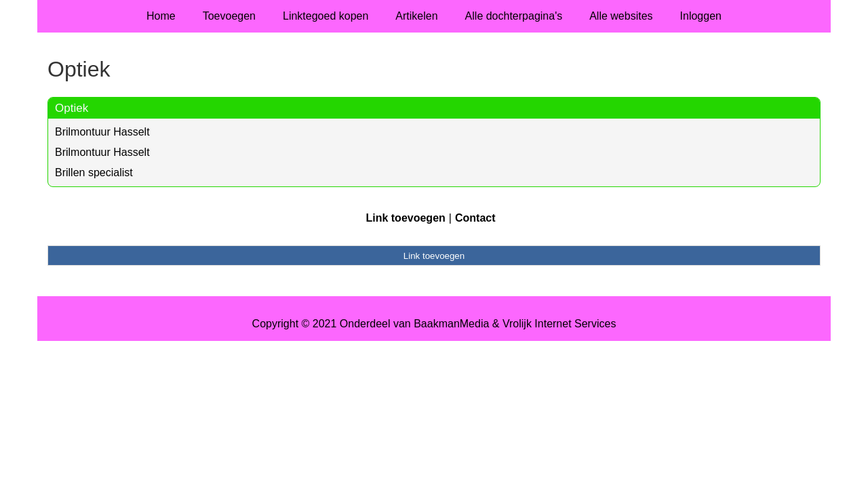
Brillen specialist (94, 172)
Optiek (72, 108)
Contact (475, 218)
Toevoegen (229, 16)
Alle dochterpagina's (514, 16)
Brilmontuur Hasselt (102, 132)
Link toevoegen (405, 218)
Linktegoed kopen (325, 16)
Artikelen (416, 16)
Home (161, 16)
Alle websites (621, 16)
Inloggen (701, 16)
